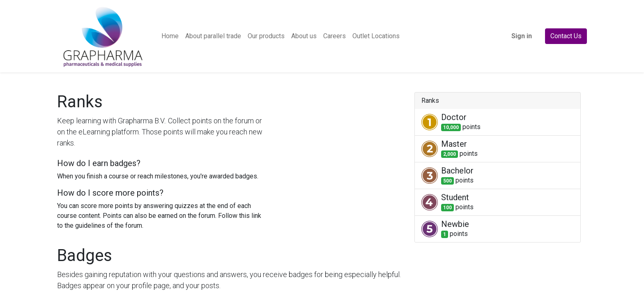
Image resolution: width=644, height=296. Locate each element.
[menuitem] (170, 36)
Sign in (522, 36)
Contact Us (566, 36)
